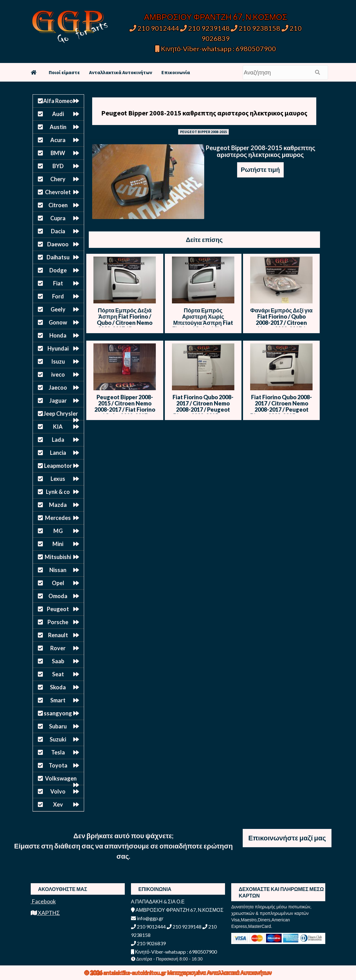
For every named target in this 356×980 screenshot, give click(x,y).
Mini (58, 544)
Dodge (58, 270)
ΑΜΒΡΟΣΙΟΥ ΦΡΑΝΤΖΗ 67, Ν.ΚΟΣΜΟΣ (216, 17)
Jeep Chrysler (61, 414)
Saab (58, 661)
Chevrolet (58, 192)
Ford (58, 296)
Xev (58, 804)
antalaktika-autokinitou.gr (135, 973)
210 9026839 (148, 943)
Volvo (58, 791)
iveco (58, 374)
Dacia (58, 231)
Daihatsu (58, 257)
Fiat (58, 283)
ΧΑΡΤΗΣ (45, 913)
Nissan (58, 570)
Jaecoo (58, 387)
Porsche (58, 622)
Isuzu (58, 361)
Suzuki (58, 739)
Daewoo (58, 244)
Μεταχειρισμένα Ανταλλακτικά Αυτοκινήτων (220, 973)
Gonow (58, 322)
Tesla (58, 752)
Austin (58, 127)
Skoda (58, 687)
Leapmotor (58, 466)
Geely (58, 309)
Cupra (58, 218)
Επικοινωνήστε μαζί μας (287, 838)
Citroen (58, 205)
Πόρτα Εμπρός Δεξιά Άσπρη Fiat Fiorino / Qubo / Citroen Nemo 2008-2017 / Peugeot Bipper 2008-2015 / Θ (125, 323)
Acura (58, 140)
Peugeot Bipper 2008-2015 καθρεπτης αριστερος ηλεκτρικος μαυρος (204, 113)
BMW (58, 153)
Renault (58, 635)
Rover (58, 648)
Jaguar (58, 401)
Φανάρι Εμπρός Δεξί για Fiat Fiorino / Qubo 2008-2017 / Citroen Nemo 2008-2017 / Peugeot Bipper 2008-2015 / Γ (281, 326)
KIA (58, 427)
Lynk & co (58, 492)
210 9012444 (154, 28)
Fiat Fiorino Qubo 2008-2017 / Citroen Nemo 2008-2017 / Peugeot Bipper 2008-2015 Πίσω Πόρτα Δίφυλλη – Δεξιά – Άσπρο (203, 413)
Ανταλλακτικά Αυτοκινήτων (121, 72)
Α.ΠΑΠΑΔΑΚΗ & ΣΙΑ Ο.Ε (158, 901)
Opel (58, 583)
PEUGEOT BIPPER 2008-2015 (203, 132)
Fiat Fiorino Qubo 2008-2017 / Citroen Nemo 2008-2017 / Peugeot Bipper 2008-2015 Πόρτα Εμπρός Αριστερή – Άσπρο (281, 413)
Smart (58, 700)
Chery (58, 179)
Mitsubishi (58, 557)
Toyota (58, 765)
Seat (58, 674)
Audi (58, 114)
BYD (58, 166)
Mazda (58, 505)
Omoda (58, 596)
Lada (58, 440)
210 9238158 (256, 28)
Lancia (58, 453)
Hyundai (58, 348)
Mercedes (58, 518)
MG (58, 531)
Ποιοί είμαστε (64, 72)
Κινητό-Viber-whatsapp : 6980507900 (216, 49)
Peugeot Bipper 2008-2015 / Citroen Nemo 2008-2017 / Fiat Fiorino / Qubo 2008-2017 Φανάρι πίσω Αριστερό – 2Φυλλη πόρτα (125, 413)
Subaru (58, 726)
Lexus (58, 479)
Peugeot (58, 609)
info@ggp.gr (147, 918)
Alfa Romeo (58, 101)
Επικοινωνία (176, 72)
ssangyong (58, 713)
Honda (58, 335)
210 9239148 (205, 28)
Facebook (43, 901)
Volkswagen (61, 778)
